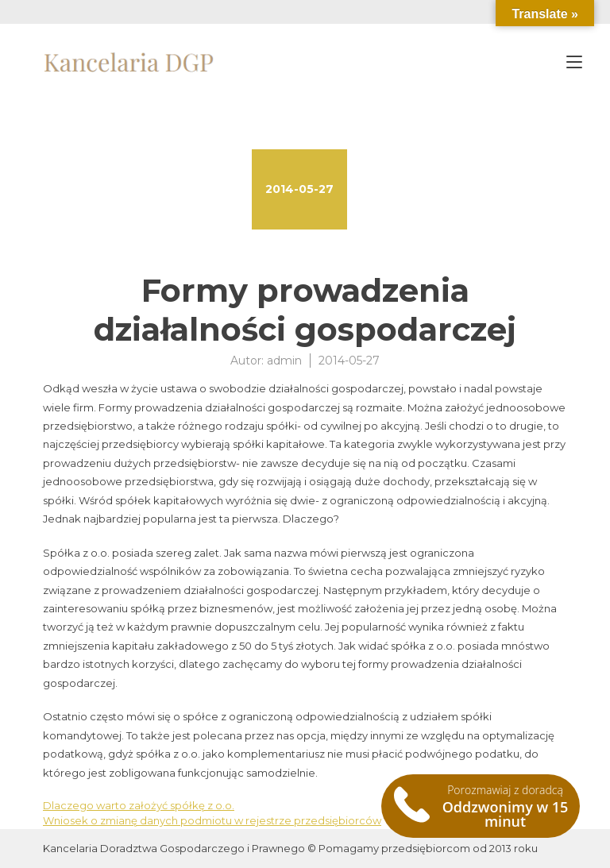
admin (284, 361)
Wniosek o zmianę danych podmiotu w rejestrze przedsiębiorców (212, 820)
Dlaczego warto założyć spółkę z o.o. (139, 805)
